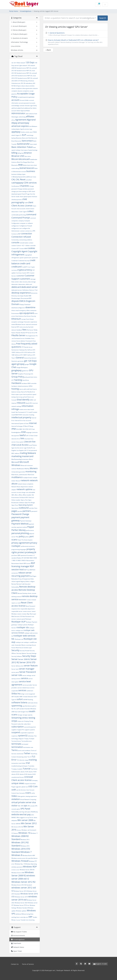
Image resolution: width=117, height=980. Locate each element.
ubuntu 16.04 (24, 772)
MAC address (15, 453)
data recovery (24, 282)
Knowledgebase (26, 11)
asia (31, 132)
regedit (18, 581)
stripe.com (21, 721)
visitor (14, 806)
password (34, 511)
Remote (14, 584)
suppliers (14, 730)
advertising (22, 117)
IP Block (26, 426)
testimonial (20, 754)
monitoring (31, 471)
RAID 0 (32, 558)
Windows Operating (31, 864)
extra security (24, 327)
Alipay (14, 123)
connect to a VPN (30, 231)
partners (27, 511)
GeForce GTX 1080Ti (21, 355)
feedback (19, 330)
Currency (19, 273)
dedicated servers (17, 290)
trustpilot (20, 769)
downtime (30, 307)
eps (21, 313)
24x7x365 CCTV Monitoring (19, 81)
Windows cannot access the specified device (24, 858)
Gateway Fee (23, 350)
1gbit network (23, 65)
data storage (32, 282)
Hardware (16, 383)
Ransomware (30, 560)
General (20, 358)
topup (27, 760)
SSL (15, 709)
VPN (22, 806)
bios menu (28, 156)
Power (19, 540)
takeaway (31, 736)
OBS (13, 495)
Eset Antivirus (20, 316)
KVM (23, 432)
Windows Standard (22, 908)
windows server (15, 870)
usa (27, 787)
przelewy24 (31, 552)
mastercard (28, 456)
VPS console (31, 806)
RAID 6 (24, 560)
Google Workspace (22, 367)
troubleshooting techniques (20, 766)
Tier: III (29, 757)
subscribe (20, 724)
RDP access (27, 563)
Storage (20, 715)
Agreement (21, 120)
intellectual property (21, 417)
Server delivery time (17, 666)
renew (29, 600)
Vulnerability (15, 812)
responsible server (17, 611)
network (25, 480)
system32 (23, 736)
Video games (21, 796)
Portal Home (14, 11)
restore (19, 614)
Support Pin (21, 730)
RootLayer (28, 619)
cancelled (29, 180)
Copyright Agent (19, 251)
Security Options (21, 653)
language (29, 432)
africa (13, 120)
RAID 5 (20, 560)
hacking (18, 380)
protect (21, 552)
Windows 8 (17, 855)
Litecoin (28, 442)
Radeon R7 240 (22, 558)
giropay (21, 364)
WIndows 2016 (25, 846)
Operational (15, 508)
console (15, 242)
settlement (30, 691)
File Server (30, 330)
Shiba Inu (16, 694)
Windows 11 (34, 833)
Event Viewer (30, 319)
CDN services (30, 183)
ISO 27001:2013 (27, 429)
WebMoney (34, 812)
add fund (14, 108)
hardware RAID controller (29, 383)
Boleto (25, 165)
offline (20, 495)
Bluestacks (15, 165)
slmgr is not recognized (28, 694)
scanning (29, 645)
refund (13, 581)
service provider (27, 685)
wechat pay (25, 814)
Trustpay (14, 769)
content (14, 246)
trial (28, 763)
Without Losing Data (27, 914)
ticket (25, 757)
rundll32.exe (33, 642)
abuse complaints (17, 88)
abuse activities (30, 86)
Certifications (15, 186)
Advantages (15, 117)
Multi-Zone (31, 475)
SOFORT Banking (28, 700)
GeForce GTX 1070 (21, 352)
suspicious (15, 736)
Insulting (32, 415)
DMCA (22, 301)
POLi (17, 537)
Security (15, 650)
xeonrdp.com (24, 917)
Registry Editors (25, 581)
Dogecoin (31, 301)
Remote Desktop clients (24, 593)
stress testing (29, 718)
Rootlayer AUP (19, 622)
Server (15, 659)
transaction (15, 763)
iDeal (19, 400)
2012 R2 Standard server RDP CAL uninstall (24, 73)
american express (20, 126)
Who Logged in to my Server (25, 817)
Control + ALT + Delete (23, 246)
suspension (30, 733)
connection (26, 234)
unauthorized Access (18, 777)
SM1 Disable (15, 697)
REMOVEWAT (23, 600)
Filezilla (18, 333)
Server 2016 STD (27, 662)
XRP (30, 917)
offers (16, 495)
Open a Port (24, 500)
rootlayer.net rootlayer (22, 642)
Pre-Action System (27, 540)
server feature (31, 666)
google (27, 364)
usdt (14, 790)
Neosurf (18, 481)
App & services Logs (26, 129)
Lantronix (35, 432)
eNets (28, 310)
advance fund (33, 114)
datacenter (15, 284)
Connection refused (21, 237)
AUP (24, 135)
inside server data (25, 409)
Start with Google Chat (21, 712)
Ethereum (16, 319)
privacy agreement (21, 543)
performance (30, 530)
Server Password (28, 672)
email (17, 310)
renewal (34, 600)
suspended (23, 733)
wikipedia (14, 820)
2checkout (31, 81)
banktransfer (23, 144)
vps (25, 806)
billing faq (21, 153)
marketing (16, 456)
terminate (16, 744)
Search (103, 18)
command (31, 214)
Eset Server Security (30, 316)
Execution (27, 322)
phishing (25, 533)
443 (34, 83)
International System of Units (20, 423)
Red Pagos (33, 576)
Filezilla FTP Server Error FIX (29, 333)
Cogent (25, 212)
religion (32, 581)
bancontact (27, 141)
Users (28, 793)
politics (27, 537)
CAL (13, 179)
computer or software (26, 223)
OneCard (31, 497)
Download (27, 304)
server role (17, 675)
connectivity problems (26, 240)
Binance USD (18, 156)
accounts (33, 103)
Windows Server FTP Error (22, 905)
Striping (26, 721)
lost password (33, 450)
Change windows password (26, 189)
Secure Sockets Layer (26, 648)
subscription (18, 727)
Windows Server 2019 (21, 897)
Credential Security (24, 261)
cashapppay (17, 183)
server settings (27, 675)
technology (15, 739)
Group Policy (18, 377)
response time (16, 609)
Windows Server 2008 (18, 873)
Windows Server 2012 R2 (23, 882)
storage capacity (27, 715)
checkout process (17, 200)
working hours (16, 917)
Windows (19, 830)
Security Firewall (25, 651)
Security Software (17, 656)
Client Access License (22, 206)
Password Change (20, 514)
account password (24, 103)
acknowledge (15, 106)
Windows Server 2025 (21, 903)
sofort (20, 699)
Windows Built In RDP (29, 855)
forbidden (28, 338)
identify (26, 400)
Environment (15, 313)
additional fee (28, 108)
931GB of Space (16, 86)
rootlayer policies (23, 625)
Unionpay (35, 780)
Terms (15, 750)
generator (21, 361)
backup (14, 138)
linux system (20, 442)
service (24, 678)
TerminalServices (27, 741)
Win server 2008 (25, 820)
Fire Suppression (31, 336)
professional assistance (28, 546)
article (27, 132)
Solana (24, 702)
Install (32, 409)
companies (15, 221)
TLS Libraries (21, 760)
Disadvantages (16, 298)
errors (13, 316)
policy (22, 536)
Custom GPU (26, 273)
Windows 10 (24, 833)
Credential (15, 261)
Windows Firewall (20, 861)
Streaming (16, 718)
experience (34, 322)
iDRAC (32, 400)
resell (19, 603)
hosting (15, 389)
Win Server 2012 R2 (17, 827)
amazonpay (23, 123)
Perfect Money (19, 530)
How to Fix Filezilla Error (28, 392)
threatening (20, 757)
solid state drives (33, 703)
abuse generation (27, 88)
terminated (25, 744)
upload (23, 787)
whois (35, 817)
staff (18, 709)
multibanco (17, 477)
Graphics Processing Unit (26, 374)
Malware (32, 453)
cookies (31, 248)
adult (27, 114)
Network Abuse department (20, 487)
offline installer (27, 495)
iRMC (21, 429)
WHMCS (14, 817)
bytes (24, 174)
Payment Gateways (26, 521)
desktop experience (21, 293)
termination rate (28, 747)
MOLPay (27, 469)
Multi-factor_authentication (19, 475)
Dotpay (22, 304)
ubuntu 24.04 (32, 774)
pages (14, 511)
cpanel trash (28, 258)
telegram (21, 739)
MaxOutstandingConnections (20, 459)
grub (26, 377)
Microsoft (15, 462)
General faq (28, 358)
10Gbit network (21, 63)
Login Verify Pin (28, 448)
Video (14, 796)
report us (14, 603)
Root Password (27, 616)
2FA (22, 83)
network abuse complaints (26, 484)
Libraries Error (16, 439)
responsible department (27, 609)
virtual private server (22, 802)
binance (28, 153)
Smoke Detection (28, 697)
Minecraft (24, 465)
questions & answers (27, 555)
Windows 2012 (25, 840)
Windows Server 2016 (20, 891)
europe (24, 319)
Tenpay (26, 739)
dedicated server (29, 287)
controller (33, 246)
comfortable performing (19, 215)
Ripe (28, 614)
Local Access (22, 445)
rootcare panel (21, 619)
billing (14, 153)
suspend (16, 732)
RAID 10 (15, 560)
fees (24, 330)
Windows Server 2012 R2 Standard (22, 885)
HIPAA (31, 386)
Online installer (16, 500)
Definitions (26, 290)
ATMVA (35, 132)
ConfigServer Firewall (26, 226)
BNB (20, 165)
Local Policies (33, 445)
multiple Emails (28, 478)
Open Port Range (30, 503)
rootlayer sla (23, 627)
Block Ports (31, 162)
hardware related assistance (20, 386)
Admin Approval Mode (23, 111)
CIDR (26, 203)
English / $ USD (100, 964)
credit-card (25, 263)
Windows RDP (30, 867)
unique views (18, 783)
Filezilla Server (18, 335)
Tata (35, 736)
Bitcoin (15, 159)
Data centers (15, 282)
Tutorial (27, 769)
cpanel (21, 258)
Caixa (34, 177)
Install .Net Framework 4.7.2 (20, 412)
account (15, 100)
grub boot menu (32, 377)
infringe (15, 409)
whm (33, 815)
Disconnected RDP (26, 298)
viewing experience (31, 796)
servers (18, 679)
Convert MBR (23, 248)
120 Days (30, 62)
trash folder (22, 763)
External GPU (15, 327)
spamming (17, 706)
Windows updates (21, 911)
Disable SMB (27, 296)
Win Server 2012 (29, 823)
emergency (23, 310)
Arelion (23, 132)
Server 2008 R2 (24, 659)
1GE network (31, 65)
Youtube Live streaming (28, 920)
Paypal (31, 527)
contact (31, 243)
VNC (19, 806)
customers (25, 279)
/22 (12, 63)
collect (30, 211)
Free (18, 344)
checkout (34, 197)
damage (33, 279)
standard (22, 709)
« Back (48, 50)
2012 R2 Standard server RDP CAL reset (23, 71)
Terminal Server (16, 741)
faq (29, 327)
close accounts (21, 209)
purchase (14, 555)
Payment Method (20, 524)
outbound (24, 508)
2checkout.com (16, 83)
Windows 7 (26, 852)
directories (34, 293)
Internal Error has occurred (23, 420)
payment (16, 517)
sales (13, 645)
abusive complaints (23, 91)
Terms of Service (28, 964)
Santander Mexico (20, 645)
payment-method (22, 527)
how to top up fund (21, 397)
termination (17, 747)
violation (16, 799)
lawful (23, 435)
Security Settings (32, 653)
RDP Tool (27, 570)
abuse (23, 86)
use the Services (21, 790)
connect (22, 231)
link (22, 438)
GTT (13, 380)
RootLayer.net (19, 639)
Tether (27, 753)
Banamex (19, 138)
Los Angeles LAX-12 (22, 450)
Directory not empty (17, 296)
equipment (29, 313)
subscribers (27, 724)
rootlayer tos (19, 630)
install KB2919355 (17, 415)
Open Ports (15, 505)
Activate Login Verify (31, 106)
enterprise (33, 310)
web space (28, 812)
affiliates (30, 116)
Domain (15, 304)
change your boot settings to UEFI (21, 191)
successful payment (30, 727)
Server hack (15, 669)
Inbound (21, 403)
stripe (14, 721)
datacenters (22, 284)
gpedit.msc (25, 371)
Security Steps (29, 656)
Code (21, 212)
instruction (26, 415)
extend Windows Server (18, 324)
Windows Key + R (20, 864)
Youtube (18, 920)
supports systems (30, 730)
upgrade (18, 787)
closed (28, 209)
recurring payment (21, 576)
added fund (20, 108)
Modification (20, 469)
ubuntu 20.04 (15, 774)
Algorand (31, 120)
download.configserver (18, 308)
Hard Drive (26, 380)
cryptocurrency (25, 270)
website (15, 814)
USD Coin (33, 786)
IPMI (14, 429)
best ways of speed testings (29, 150)
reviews (24, 614)
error (36, 313)
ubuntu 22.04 (23, 774)
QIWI (19, 555)
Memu (31, 459)
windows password (17, 867)
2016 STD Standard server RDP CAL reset (24, 76)
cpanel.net (35, 258)
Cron (29, 267)
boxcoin (30, 168)
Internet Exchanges (17, 426)
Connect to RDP (16, 234)
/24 (15, 63)
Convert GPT (15, 248)
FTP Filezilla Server (27, 347)
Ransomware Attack (17, 563)
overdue (31, 508)
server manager (27, 669)
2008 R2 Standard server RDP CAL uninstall (24, 68)
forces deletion (21, 341)
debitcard (16, 287)
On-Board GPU (24, 497)
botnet (23, 168)
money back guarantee (18, 472)
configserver (15, 226)
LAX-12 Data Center (32, 436)
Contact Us (15, 964)
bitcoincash (24, 159)
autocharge (30, 135)
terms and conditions (24, 750)
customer (20, 276)
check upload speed (25, 197)
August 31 (18, 135)
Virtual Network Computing (28, 799)
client (31, 202)
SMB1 (21, 697)
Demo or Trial (33, 290)
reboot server (25, 573)
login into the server (17, 448)
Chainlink (24, 186)
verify (33, 793)
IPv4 (18, 429)
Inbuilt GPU (29, 403)
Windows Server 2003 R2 (27, 870)
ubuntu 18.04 (33, 772)
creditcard (16, 267)
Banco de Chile (27, 138)
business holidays (17, 174)
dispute (15, 301)
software (16, 702)
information (27, 406)
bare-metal (33, 144)
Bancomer (18, 141)
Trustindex (31, 766)
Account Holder (24, 100)
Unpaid (27, 784)
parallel (20, 511)
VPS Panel (25, 809)
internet (33, 423)
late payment (15, 436)
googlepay (16, 370)
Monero (34, 468)
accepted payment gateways (26, 97)
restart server (27, 611)
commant (33, 218)
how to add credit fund (26, 389)
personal (16, 533)
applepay (16, 132)
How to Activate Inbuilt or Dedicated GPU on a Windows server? (75, 42)
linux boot (27, 439)
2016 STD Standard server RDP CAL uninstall (25, 78)
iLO (35, 400)
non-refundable (30, 492)
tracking (33, 760)
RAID (28, 558)
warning (22, 812)
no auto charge (21, 492)
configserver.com (17, 228)
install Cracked (33, 412)
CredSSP (24, 267)
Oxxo (36, 508)
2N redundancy (28, 83)
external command (31, 324)
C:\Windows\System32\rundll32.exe (22, 177)
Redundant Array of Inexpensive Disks (23, 579)
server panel (15, 672)
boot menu (30, 165)
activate (22, 106)
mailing (23, 453)
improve (14, 403)
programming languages (19, 549)
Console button (24, 243)
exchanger (21, 322)
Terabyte (32, 739)
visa (34, 802)
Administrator (18, 113)
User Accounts (21, 793)
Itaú (34, 429)
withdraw (18, 914)
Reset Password (30, 606)
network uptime (24, 489)
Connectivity (15, 240)
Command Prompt (21, 218)
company (21, 221)
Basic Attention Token (22, 147)
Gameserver (15, 350)
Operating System (26, 505)
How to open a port (17, 394)
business (31, 171)
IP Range (31, 426)
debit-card (29, 284)
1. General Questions (75, 34)
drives (13, 310)
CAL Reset (21, 179)
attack (13, 135)
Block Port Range (22, 162)
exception (14, 322)
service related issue (24, 688)
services (22, 690)
